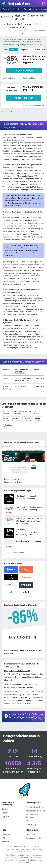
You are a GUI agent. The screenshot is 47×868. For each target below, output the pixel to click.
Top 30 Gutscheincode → (16, 553)
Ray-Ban (28, 420)
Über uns (6, 834)
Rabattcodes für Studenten (33, 816)
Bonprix (35, 413)
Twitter (5, 809)
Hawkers (16, 420)
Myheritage (8, 426)
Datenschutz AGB (33, 838)
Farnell (6, 420)
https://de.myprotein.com (13, 482)
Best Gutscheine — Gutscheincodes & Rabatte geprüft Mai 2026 (17, 4)
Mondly (6, 413)
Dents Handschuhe (20, 413)
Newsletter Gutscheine (35, 811)
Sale (27, 821)
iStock (38, 420)
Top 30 (6, 9)
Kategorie (28, 9)
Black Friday (31, 825)
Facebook (6, 813)
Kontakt (5, 842)
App (4, 817)
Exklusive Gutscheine (35, 807)
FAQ (4, 838)
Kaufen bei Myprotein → (14, 479)
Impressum (30, 834)
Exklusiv (16, 9)
